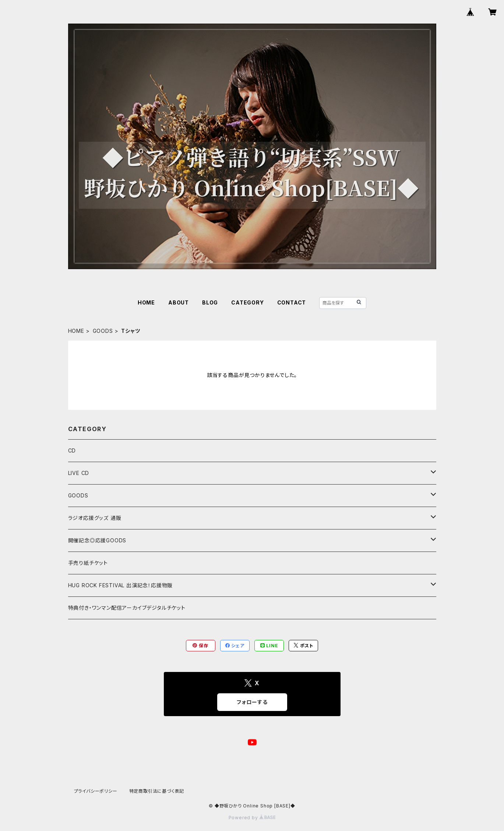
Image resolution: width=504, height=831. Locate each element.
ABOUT (179, 302)
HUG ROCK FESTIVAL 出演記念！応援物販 (121, 585)
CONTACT (292, 302)
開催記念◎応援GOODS (97, 540)
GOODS (103, 331)
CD (72, 450)
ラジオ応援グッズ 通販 (95, 518)
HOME (146, 302)
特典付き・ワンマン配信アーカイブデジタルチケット (127, 608)
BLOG (210, 302)
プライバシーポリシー (96, 791)
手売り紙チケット (88, 563)
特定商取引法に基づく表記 (157, 791)
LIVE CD (79, 473)
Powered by (252, 818)
